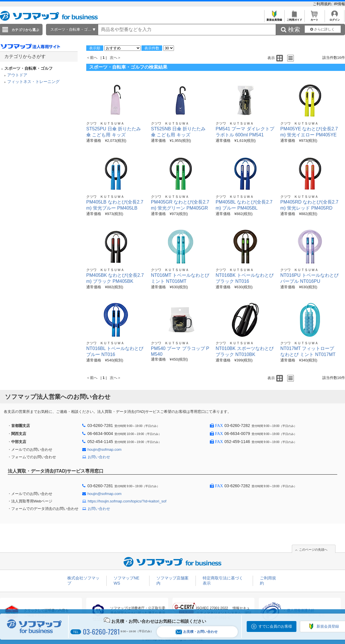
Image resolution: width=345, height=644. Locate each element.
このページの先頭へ (313, 550)
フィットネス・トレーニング (33, 82)
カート (314, 18)
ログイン (335, 18)
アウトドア (17, 75)
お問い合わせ (99, 457)
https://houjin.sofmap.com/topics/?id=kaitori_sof (127, 501)
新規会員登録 (274, 18)
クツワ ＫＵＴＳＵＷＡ (105, 123)
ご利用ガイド (294, 18)
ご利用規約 (323, 4)
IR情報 (339, 4)
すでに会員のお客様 (275, 626)
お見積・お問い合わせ (197, 632)
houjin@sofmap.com (105, 449)
